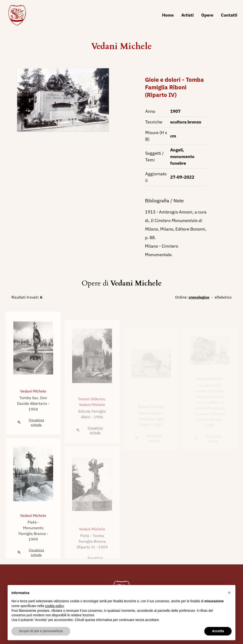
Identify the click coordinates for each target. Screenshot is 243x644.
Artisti (187, 15)
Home (168, 15)
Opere (207, 15)
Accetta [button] (218, 631)
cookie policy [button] (54, 606)
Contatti (229, 15)
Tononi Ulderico (91, 406)
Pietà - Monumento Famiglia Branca (33, 534)
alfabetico (223, 297)
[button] (229, 593)
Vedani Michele (121, 46)
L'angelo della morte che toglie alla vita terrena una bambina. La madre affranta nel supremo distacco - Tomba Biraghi (210, 402)
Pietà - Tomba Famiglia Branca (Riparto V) (91, 549)
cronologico (199, 297)
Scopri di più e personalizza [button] (41, 631)
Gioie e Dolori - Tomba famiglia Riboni (151, 419)
